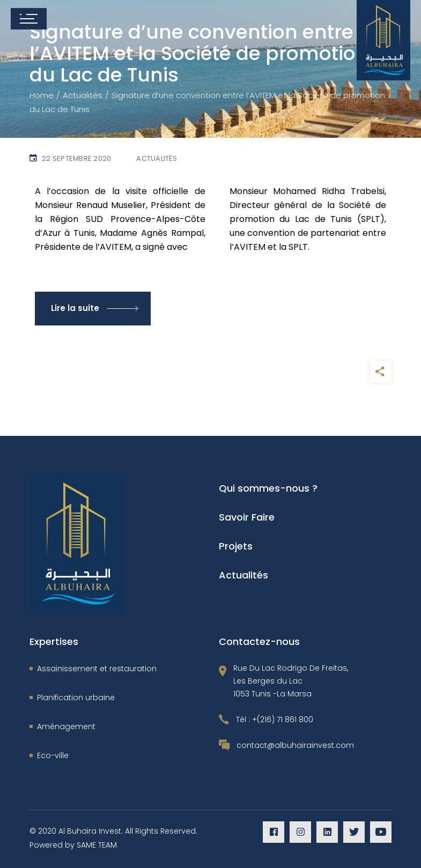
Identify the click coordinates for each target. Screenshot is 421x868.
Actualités (83, 95)
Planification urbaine (76, 698)
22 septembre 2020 (76, 158)
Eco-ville (53, 755)
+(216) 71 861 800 (283, 719)
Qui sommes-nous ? (268, 488)
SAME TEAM (97, 845)
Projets (236, 546)
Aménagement (66, 726)
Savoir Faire (247, 517)
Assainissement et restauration (97, 669)
